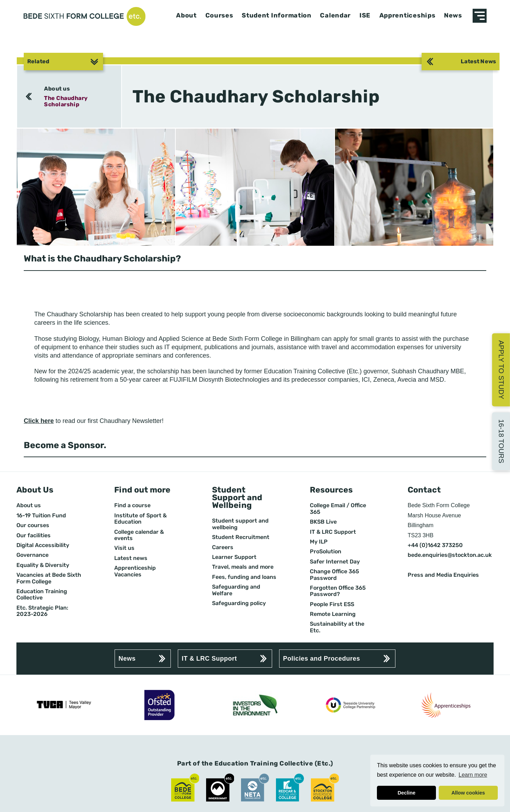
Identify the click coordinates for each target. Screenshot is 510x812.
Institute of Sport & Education (140, 519)
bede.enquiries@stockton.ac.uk (450, 555)
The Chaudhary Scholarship (66, 101)
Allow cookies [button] (468, 793)
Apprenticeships (407, 16)
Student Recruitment (241, 537)
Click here (39, 421)
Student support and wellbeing (240, 524)
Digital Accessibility (43, 545)
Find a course (132, 505)
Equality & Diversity (43, 565)
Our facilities (34, 536)
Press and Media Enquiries (443, 575)
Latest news (131, 558)
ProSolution (326, 552)
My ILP (319, 542)
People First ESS (332, 604)
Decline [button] (406, 793)
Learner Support (234, 557)
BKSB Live (323, 522)
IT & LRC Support (333, 532)
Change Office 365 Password (334, 575)
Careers (223, 547)
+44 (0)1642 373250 (435, 545)
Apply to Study (501, 370)
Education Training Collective (42, 595)
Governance (32, 555)
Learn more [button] (473, 775)
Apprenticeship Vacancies (135, 571)
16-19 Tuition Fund (41, 516)
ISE (365, 16)
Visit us (124, 548)
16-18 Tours (501, 441)
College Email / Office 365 (338, 509)
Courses (219, 16)
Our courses (33, 525)
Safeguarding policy (239, 603)
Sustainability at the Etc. (337, 627)
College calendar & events (139, 535)
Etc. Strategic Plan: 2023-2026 (42, 611)
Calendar (335, 16)
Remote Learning (333, 614)
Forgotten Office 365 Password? (338, 591)
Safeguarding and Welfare (236, 590)
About (186, 16)
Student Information (277, 16)
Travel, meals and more (243, 567)
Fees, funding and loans (244, 577)
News (453, 16)
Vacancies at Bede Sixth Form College (49, 578)
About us (57, 89)
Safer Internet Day (335, 562)
